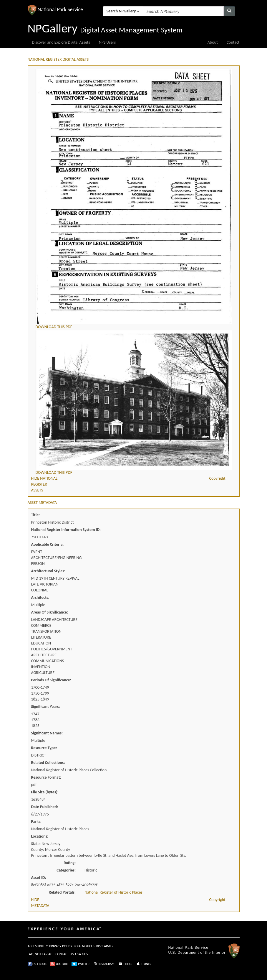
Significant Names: (47, 733)
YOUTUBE (59, 964)
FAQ (31, 954)
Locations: (40, 836)
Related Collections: (48, 763)
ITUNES (143, 964)
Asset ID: (39, 878)
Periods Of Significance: (51, 680)
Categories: (66, 870)
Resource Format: (46, 777)
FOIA (77, 946)
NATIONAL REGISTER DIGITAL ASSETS (58, 59)
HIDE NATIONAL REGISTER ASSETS (44, 484)
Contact (233, 42)
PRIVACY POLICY (61, 946)
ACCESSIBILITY (38, 946)
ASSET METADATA (42, 503)
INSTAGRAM (104, 964)
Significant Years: (46, 707)
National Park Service (188, 948)
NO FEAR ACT (44, 954)
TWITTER (81, 964)
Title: (36, 515)
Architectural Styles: (48, 571)
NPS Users (107, 42)
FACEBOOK (37, 964)
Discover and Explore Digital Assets (61, 42)
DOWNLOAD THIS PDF (54, 327)
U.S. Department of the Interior (197, 953)
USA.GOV (82, 954)
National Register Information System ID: (66, 530)
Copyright (217, 478)
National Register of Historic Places (113, 892)
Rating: (70, 863)
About (213, 42)
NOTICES (88, 946)
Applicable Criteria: (48, 544)
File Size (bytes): (45, 792)
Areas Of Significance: (50, 612)
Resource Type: (44, 748)
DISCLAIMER (105, 946)
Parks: (36, 822)
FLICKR (125, 964)
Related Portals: (62, 892)
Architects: (40, 597)
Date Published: (45, 807)
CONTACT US (64, 954)
